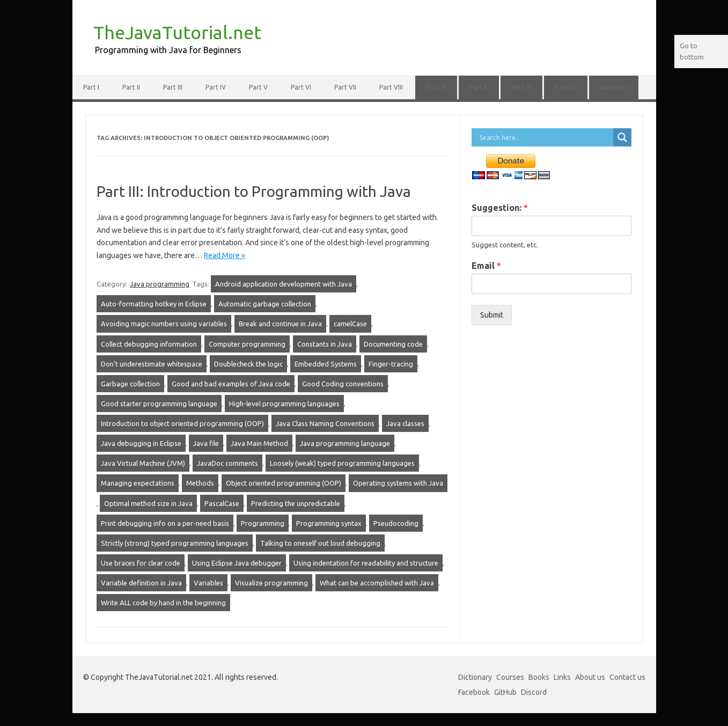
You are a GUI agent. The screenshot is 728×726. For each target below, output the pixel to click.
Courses (510, 677)
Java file (206, 443)
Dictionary (475, 677)
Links (562, 677)
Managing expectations (138, 483)
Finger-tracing (391, 364)
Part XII (566, 87)
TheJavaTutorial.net (177, 32)
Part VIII (391, 87)
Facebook (474, 692)
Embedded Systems (326, 364)
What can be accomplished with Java (377, 583)
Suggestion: (500, 208)
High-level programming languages (284, 404)
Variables (208, 583)
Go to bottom (692, 51)
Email (486, 266)
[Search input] (545, 137)
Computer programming (247, 344)
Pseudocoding (396, 523)
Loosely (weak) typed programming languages (342, 463)
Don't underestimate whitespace (152, 364)
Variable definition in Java (141, 583)
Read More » (225, 255)
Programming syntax (329, 523)
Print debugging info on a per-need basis (165, 523)
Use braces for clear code (141, 563)
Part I (91, 87)
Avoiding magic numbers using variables (164, 324)
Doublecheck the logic (248, 364)
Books (539, 677)
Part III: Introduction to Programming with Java (254, 191)
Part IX (436, 87)
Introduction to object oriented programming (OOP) (182, 423)
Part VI (301, 87)
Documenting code (393, 344)
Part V (258, 87)
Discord (534, 692)
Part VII (345, 87)
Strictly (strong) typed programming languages (175, 543)
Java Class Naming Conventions (325, 423)
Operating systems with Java (398, 483)
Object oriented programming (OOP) (284, 483)
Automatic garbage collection (265, 304)
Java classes (405, 423)
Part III (173, 87)
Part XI (521, 87)
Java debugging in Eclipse (141, 443)
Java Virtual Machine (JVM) (143, 463)
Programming (263, 523)
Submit (492, 315)
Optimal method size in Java (148, 503)
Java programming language (345, 443)
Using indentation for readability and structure (366, 563)
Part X (479, 87)
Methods (200, 483)
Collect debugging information (149, 344)
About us (590, 677)
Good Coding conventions (343, 384)
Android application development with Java (284, 284)
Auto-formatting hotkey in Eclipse (154, 304)
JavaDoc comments (227, 463)
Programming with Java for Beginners (168, 50)
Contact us (627, 677)
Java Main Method (259, 443)
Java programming (160, 284)
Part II (131, 87)
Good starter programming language (159, 404)
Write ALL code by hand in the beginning (163, 603)
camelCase (350, 324)
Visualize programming (271, 583)
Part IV (216, 87)
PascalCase (222, 503)
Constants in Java (325, 344)
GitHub (505, 692)
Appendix (614, 87)
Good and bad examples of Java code (231, 384)
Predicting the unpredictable (296, 503)
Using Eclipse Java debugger (237, 563)
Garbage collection (130, 384)
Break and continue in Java (280, 324)
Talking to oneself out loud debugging (320, 543)
